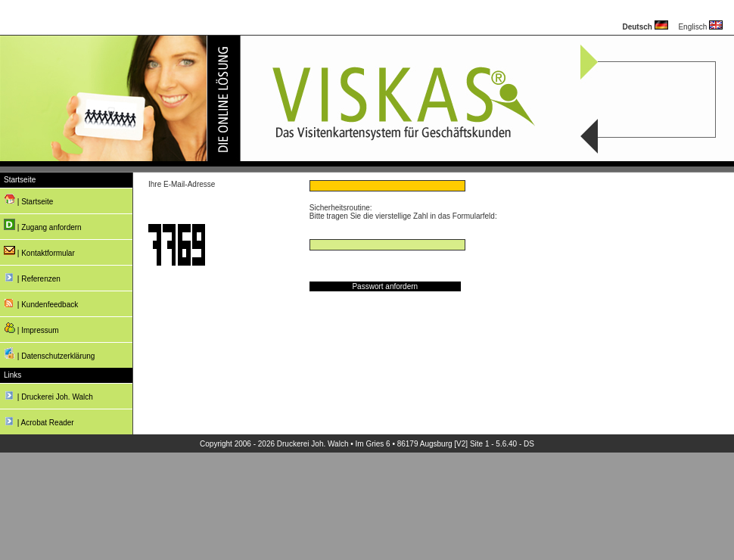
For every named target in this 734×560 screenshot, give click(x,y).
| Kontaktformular (39, 251)
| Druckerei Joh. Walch (48, 395)
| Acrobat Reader (39, 420)
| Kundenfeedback (41, 302)
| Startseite (28, 199)
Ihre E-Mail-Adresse (182, 184)
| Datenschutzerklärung (49, 354)
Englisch (700, 27)
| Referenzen (32, 277)
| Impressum (31, 328)
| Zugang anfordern (43, 225)
